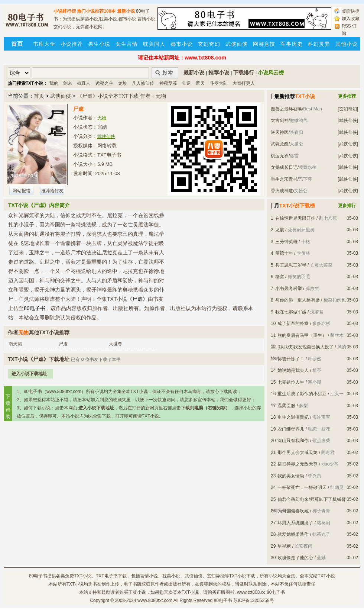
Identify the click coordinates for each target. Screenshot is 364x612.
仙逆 (186, 83)
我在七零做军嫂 (291, 312)
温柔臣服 (286, 406)
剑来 (68, 83)
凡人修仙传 (143, 83)
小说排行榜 (65, 11)
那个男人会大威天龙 (298, 452)
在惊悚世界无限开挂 (295, 218)
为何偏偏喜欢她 (293, 511)
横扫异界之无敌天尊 (298, 464)
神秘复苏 (168, 83)
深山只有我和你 (293, 441)
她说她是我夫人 (293, 370)
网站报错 (22, 191)
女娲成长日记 (284, 167)
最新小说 (126, 11)
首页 (39, 96)
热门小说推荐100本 (96, 11)
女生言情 (127, 44)
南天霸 (15, 344)
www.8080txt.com (155, 600)
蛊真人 (84, 83)
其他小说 (347, 44)
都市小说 (182, 44)
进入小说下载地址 (29, 374)
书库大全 (44, 44)
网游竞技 (264, 44)
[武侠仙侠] (348, 120)
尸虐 (63, 344)
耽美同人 (154, 44)
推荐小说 (219, 73)
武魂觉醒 (280, 144)
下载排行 (244, 73)
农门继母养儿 (291, 429)
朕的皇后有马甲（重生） (302, 335)
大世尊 (116, 344)
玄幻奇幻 (209, 44)
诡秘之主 (104, 83)
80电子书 (38, 576)
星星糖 (284, 546)
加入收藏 (351, 19)
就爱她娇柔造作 (293, 534)
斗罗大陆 (219, 83)
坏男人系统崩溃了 (295, 523)
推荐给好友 (52, 191)
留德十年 (284, 253)
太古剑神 (280, 120)
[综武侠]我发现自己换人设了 (305, 347)
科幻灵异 (319, 44)
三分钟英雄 (286, 242)
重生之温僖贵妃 (293, 417)
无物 (102, 118)
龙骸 (280, 230)
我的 (54, 83)
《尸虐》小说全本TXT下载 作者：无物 (121, 96)
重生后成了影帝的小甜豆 (302, 394)
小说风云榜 (271, 73)
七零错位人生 (291, 382)
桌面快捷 (351, 11)
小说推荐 (72, 44)
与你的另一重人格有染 (298, 300)
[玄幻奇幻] (348, 109)
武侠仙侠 (237, 44)
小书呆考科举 (289, 289)
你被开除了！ (291, 359)
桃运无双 (280, 156)
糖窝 (280, 277)
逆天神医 (280, 132)
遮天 (200, 83)
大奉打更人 (244, 83)
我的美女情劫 (291, 476)
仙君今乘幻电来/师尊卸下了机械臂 (311, 499)
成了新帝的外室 (293, 323)
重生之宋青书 (284, 179)
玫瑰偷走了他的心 (295, 558)
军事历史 (292, 44)
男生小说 (99, 44)
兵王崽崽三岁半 (291, 265)
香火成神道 (282, 191)
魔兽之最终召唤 (286, 109)
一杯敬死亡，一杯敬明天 (302, 487)
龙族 (123, 83)
